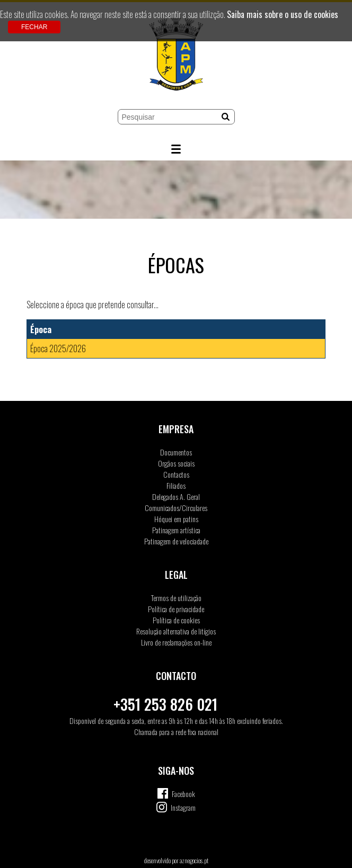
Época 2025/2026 (58, 348)
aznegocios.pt (194, 860)
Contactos (176, 474)
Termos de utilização (176, 598)
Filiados (176, 485)
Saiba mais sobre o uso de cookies (283, 14)
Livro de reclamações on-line (176, 642)
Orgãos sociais (176, 463)
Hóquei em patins (176, 519)
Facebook (183, 794)
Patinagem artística (176, 530)
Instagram (183, 807)
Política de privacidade (176, 609)
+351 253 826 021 (165, 704)
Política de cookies (176, 620)
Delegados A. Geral (176, 496)
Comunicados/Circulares (176, 508)
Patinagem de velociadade (176, 541)
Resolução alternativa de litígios (176, 631)
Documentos (176, 452)
